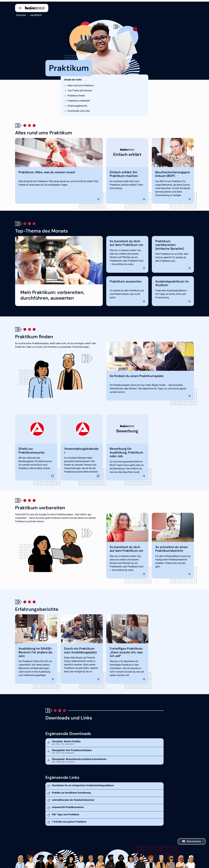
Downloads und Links (79, 109)
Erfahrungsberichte (77, 104)
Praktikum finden (76, 94)
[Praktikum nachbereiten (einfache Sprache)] (173, 253)
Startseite (20, 14)
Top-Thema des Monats (80, 89)
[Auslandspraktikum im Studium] (173, 290)
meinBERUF (35, 14)
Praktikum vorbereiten (79, 99)
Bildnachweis (194, 840)
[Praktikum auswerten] (127, 290)
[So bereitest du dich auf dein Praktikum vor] (127, 253)
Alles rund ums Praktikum (81, 84)
